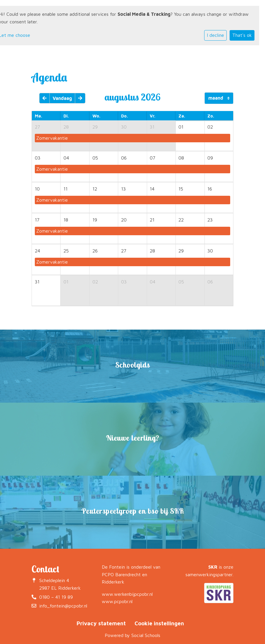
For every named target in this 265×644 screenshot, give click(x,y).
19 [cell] (95, 220)
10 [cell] (37, 189)
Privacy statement (101, 623)
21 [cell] (152, 220)
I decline (215, 35)
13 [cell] (123, 189)
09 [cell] (210, 158)
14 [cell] (152, 189)
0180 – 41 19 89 (56, 597)
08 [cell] (181, 158)
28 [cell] (66, 127)
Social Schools (146, 635)
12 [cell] (95, 189)
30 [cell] (124, 127)
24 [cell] (37, 251)
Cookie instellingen (159, 623)
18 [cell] (66, 220)
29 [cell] (95, 127)
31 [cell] (152, 127)
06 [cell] (124, 158)
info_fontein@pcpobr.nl (63, 606)
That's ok (242, 35)
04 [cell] (66, 158)
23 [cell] (210, 220)
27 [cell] (37, 127)
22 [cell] (181, 220)
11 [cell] (66, 189)
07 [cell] (153, 158)
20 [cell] (124, 220)
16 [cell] (210, 189)
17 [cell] (37, 220)
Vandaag (62, 98)
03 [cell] (38, 158)
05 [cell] (95, 158)
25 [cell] (66, 251)
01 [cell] (181, 127)
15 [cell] (181, 189)
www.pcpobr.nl (117, 601)
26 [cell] (95, 251)
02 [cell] (210, 127)
